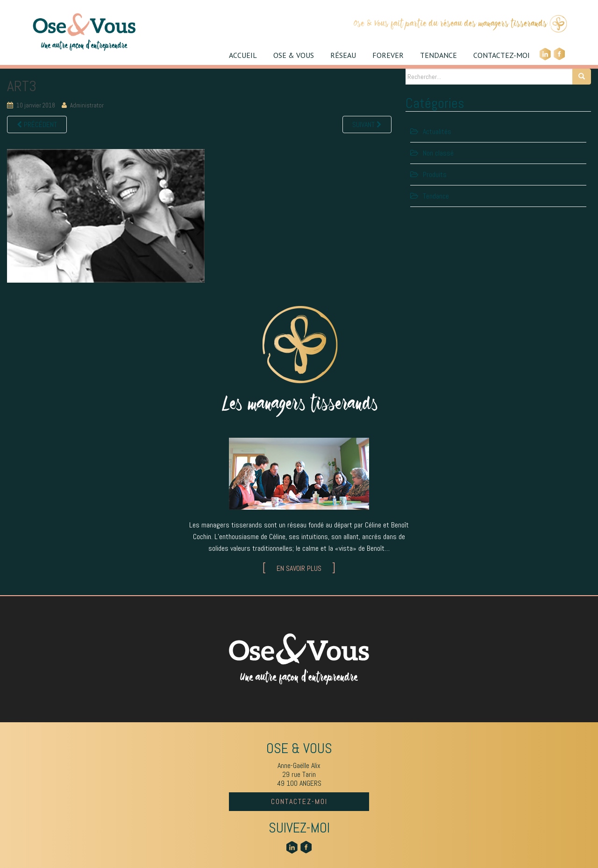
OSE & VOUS (294, 55)
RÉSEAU (343, 55)
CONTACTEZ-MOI (502, 55)
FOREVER (388, 55)
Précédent (37, 125)
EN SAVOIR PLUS (299, 568)
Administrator (87, 105)
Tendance (436, 196)
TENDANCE (438, 55)
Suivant (367, 125)
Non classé (438, 153)
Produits (435, 174)
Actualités (437, 132)
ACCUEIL (243, 55)
